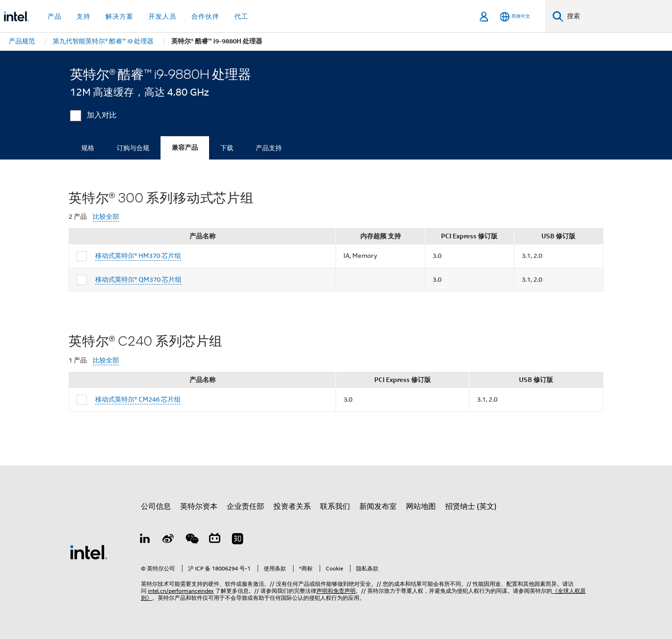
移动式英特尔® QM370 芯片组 (138, 279)
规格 (88, 148)
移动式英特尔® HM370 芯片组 (138, 256)
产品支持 (269, 148)
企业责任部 (245, 507)
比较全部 (106, 217)
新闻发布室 (378, 507)
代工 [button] (241, 16)
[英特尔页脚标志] (89, 552)
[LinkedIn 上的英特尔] (145, 540)
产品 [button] (55, 16)
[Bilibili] (215, 540)
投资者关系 (292, 507)
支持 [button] (84, 16)
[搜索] (558, 16)
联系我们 (335, 507)
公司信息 (156, 507)
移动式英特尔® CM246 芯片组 (138, 399)
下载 (227, 148)
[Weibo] (168, 540)
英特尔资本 (199, 507)
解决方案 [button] (119, 16)
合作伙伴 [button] (205, 16)
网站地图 (421, 507)
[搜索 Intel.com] (618, 16)
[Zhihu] (238, 540)
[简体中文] (515, 17)
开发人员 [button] (162, 16)
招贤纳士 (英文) (471, 507)
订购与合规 (133, 148)
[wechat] (191, 540)
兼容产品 (185, 148)
